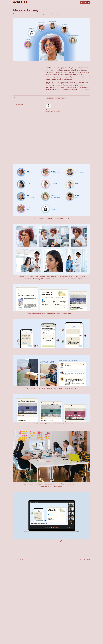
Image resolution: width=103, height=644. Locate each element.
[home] (20, 2)
